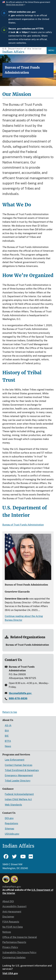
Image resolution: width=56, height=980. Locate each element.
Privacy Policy (10, 947)
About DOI (8, 901)
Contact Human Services (19, 765)
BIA (7, 731)
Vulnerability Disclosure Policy (19, 952)
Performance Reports (14, 942)
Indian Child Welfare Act (18, 799)
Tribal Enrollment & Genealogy (22, 770)
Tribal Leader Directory (18, 781)
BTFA (8, 741)
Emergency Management (19, 775)
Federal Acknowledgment (19, 794)
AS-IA (8, 725)
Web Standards (13, 805)
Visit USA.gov (10, 973)
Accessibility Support (14, 906)
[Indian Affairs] (24, 52)
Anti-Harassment (12, 912)
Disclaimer (8, 917)
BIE (7, 736)
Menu (51, 50)
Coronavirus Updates (14, 958)
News (8, 746)
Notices (7, 932)
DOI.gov (9, 818)
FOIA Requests (11, 922)
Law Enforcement (15, 760)
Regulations (11, 823)
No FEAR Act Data (13, 927)
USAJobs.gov (12, 834)
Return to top (10, 712)
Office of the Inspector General (20, 937)
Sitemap (9, 829)
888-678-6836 (18, 698)
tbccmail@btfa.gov (20, 693)
